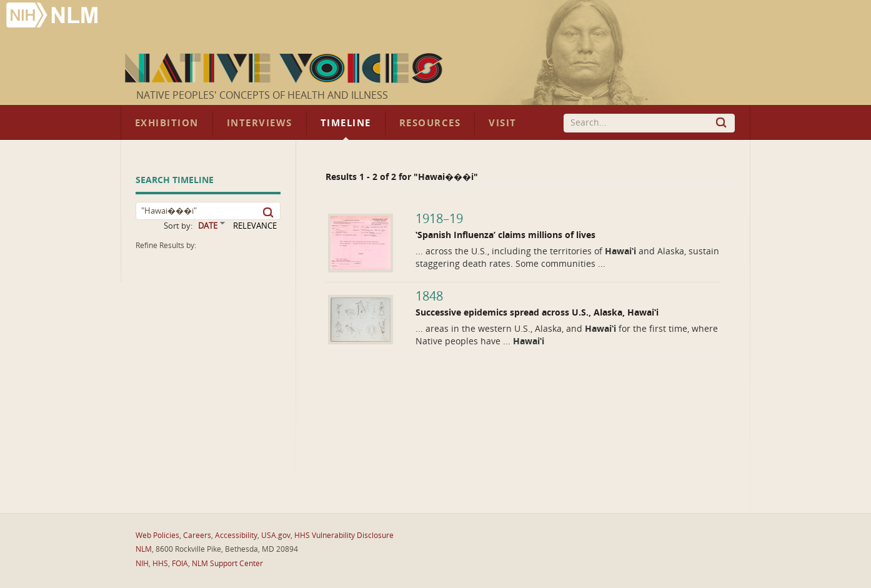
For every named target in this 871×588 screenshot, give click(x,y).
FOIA (180, 564)
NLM (144, 549)
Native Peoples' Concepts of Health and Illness (262, 95)
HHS (160, 564)
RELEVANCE (255, 226)
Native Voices (285, 68)
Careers (197, 536)
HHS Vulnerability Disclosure (344, 536)
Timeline (346, 123)
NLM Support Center (227, 564)
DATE (208, 226)
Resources (430, 123)
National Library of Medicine (53, 17)
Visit (503, 123)
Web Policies (157, 536)
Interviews (260, 123)
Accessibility (236, 536)
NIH (142, 564)
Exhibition (167, 123)
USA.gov (276, 536)
